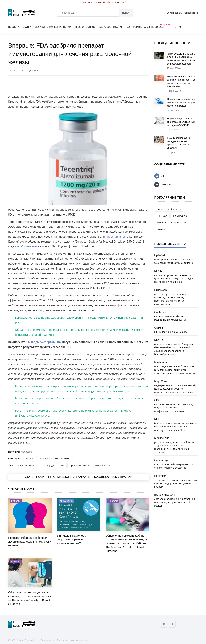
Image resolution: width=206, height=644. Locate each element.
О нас (176, 27)
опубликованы (27, 246)
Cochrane (160, 312)
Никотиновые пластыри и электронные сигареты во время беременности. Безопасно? (181, 81)
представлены (115, 237)
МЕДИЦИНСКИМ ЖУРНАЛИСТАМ (53, 27)
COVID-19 (161, 229)
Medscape (27, 452)
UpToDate (160, 255)
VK (159, 176)
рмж (62, 466)
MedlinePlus (162, 438)
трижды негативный (80, 466)
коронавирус (180, 216)
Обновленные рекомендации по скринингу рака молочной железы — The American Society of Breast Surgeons (29, 598)
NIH (157, 419)
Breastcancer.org (165, 495)
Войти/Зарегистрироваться (182, 13)
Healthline (160, 476)
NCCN (158, 271)
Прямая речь (66, 501)
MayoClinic (161, 381)
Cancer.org (161, 460)
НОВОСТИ (14, 27)
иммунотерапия (103, 466)
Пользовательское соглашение (73, 640)
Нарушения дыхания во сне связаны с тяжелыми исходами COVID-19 (181, 122)
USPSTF (160, 328)
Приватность (47, 640)
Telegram (163, 185)
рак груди (49, 466)
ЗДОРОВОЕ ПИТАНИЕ (111, 27)
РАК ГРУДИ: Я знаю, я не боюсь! (54, 459)
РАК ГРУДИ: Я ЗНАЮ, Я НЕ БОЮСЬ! (149, 26)
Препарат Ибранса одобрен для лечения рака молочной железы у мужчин (30, 542)
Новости (29, 459)
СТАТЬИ (27, 27)
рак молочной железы (28, 466)
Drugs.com (161, 290)
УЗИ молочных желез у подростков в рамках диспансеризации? (71, 540)
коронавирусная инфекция (171, 222)
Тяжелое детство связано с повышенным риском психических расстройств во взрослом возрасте (181, 59)
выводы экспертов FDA (44, 342)
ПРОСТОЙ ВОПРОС (85, 27)
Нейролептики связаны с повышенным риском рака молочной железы (182, 102)
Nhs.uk (159, 340)
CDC (157, 400)
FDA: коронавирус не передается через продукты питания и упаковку (179, 143)
